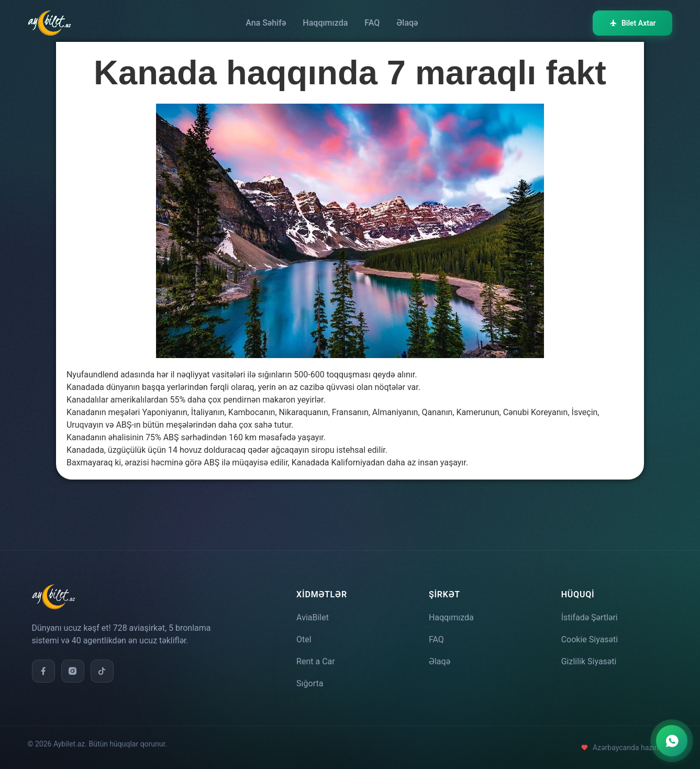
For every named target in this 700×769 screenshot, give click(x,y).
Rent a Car (316, 661)
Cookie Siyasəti (590, 639)
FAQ (372, 23)
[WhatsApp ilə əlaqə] (672, 741)
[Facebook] (43, 671)
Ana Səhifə (266, 23)
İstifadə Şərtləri (590, 617)
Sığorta (310, 683)
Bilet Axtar (633, 23)
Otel (304, 639)
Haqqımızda (325, 23)
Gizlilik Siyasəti (589, 661)
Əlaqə (407, 23)
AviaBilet (313, 617)
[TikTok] (102, 671)
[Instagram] (73, 671)
